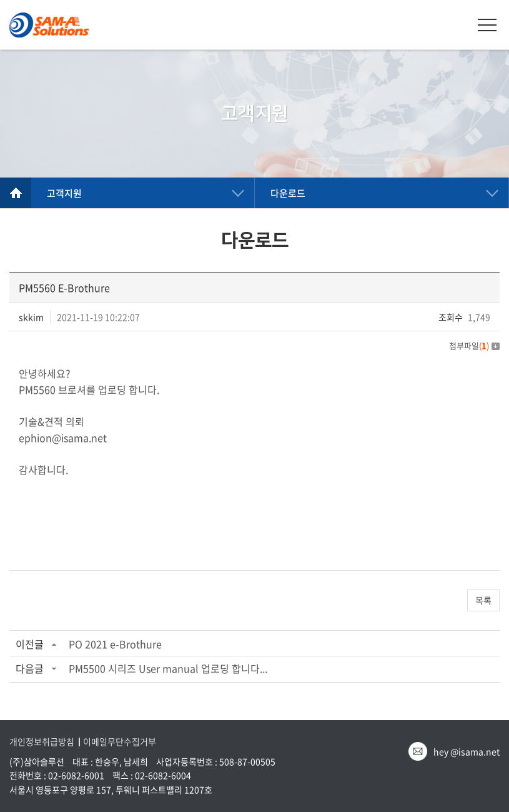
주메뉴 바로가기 (0, 0)
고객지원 (64, 193)
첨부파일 (474, 345)
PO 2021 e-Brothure (115, 644)
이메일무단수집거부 (120, 742)
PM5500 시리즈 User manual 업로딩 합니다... (168, 668)
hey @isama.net (467, 751)
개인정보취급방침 (42, 742)
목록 (483, 600)
